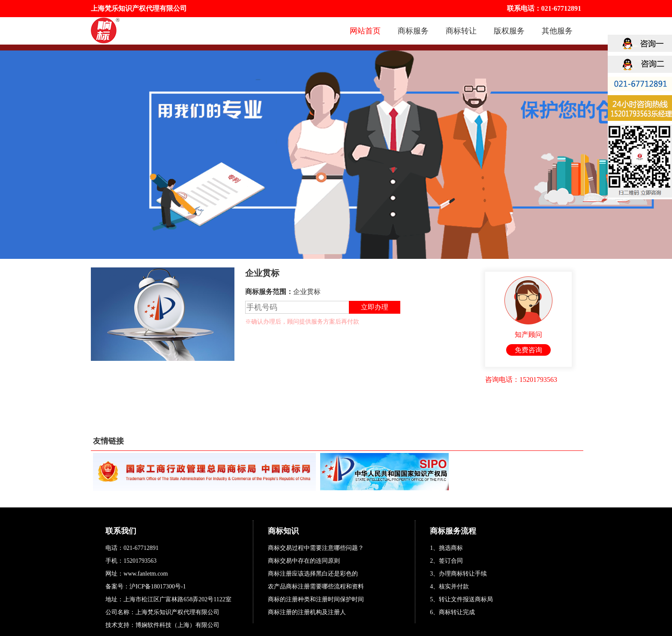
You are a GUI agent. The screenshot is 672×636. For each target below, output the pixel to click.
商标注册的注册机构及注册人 (307, 612)
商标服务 (413, 31)
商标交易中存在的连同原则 (304, 561)
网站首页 (365, 31)
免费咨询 (528, 350)
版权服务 (509, 31)
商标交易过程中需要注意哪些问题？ (316, 548)
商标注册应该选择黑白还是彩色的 (313, 574)
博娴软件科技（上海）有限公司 (177, 625)
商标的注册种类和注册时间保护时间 (316, 599)
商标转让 (461, 31)
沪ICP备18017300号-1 (157, 586)
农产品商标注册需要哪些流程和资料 (316, 586)
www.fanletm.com (145, 574)
